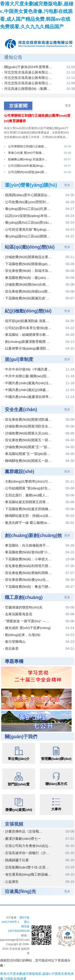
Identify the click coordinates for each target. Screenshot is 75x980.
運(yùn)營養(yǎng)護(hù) (31, 184)
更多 (68, 105)
